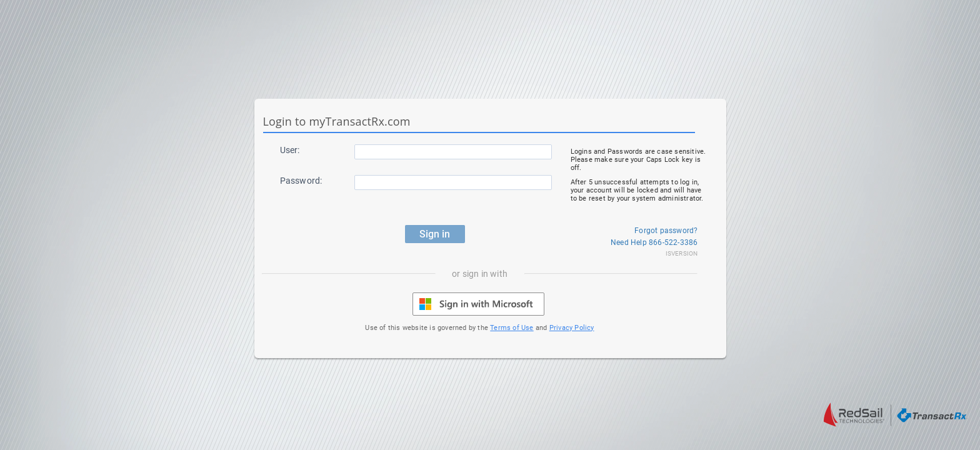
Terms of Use (512, 328)
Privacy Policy (572, 328)
